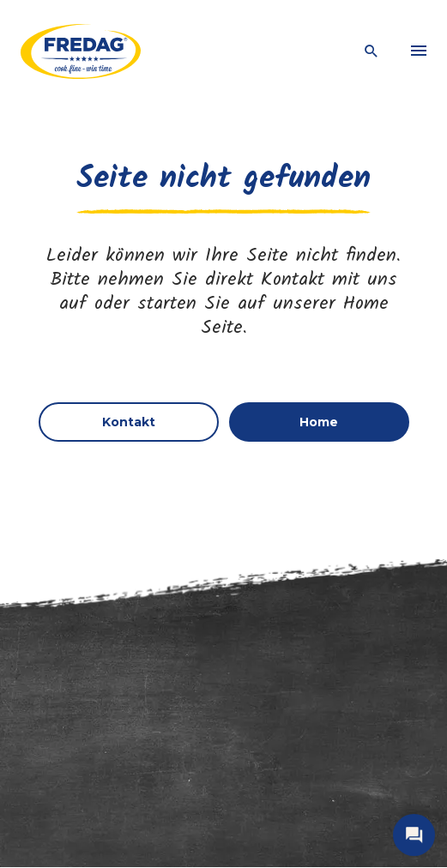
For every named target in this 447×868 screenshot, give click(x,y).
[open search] (371, 52)
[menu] (419, 51)
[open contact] (414, 835)
